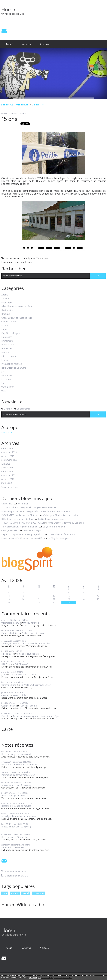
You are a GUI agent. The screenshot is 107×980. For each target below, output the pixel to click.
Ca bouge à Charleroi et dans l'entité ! (61, 515)
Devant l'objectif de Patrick (62, 534)
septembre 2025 (9, 460)
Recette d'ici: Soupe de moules (16, 806)
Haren (8, 9)
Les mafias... (7, 504)
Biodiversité (7, 310)
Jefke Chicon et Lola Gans (14, 368)
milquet (15, 893)
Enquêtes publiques (11, 333)
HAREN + (6, 664)
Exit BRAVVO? (21, 664)
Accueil (9, 44)
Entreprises (7, 337)
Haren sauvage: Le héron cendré (17, 754)
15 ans (9, 118)
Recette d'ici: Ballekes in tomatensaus (20, 764)
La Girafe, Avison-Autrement (52, 519)
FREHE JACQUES (9, 643)
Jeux (3, 372)
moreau (5, 695)
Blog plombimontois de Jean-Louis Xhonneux (48, 511)
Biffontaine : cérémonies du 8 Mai (18, 519)
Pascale (5, 716)
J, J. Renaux (7, 654)
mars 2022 (7, 483)
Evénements (7, 341)
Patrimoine (7, 376)
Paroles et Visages (33, 530)
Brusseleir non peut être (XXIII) (16, 827)
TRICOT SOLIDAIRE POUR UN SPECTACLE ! (23, 523)
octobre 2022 (8, 479)
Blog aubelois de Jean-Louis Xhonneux (39, 507)
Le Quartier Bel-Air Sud (54, 527)
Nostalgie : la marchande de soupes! (19, 816)
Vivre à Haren (43, 258)
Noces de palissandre (12, 511)
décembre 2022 (9, 472)
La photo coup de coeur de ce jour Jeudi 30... (23, 534)
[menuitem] (10, 44)
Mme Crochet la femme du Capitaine (66, 523)
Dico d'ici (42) (7, 105)
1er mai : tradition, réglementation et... (20, 527)
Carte (7, 729)
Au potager (7, 302)
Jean (3, 675)
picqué (26, 893)
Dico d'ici (6, 326)
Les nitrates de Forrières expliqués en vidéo (22, 538)
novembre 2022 (9, 475)
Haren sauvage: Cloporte (13, 795)
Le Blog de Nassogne (58, 538)
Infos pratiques (9, 356)
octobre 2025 (8, 456)
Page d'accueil (22, 105)
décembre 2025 (9, 449)
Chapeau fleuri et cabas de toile (17, 318)
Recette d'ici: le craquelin (13, 847)
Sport (4, 383)
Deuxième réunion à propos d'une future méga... (36, 716)
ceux (5, 893)
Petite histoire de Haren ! (34, 633)
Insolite (5, 360)
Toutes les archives (10, 487)
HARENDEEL (7, 349)
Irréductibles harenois (12, 364)
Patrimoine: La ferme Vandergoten (18, 775)
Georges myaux (9, 706)
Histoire (5, 352)
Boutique (6, 314)
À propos (44, 44)
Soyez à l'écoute (29, 706)
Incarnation (23, 504)
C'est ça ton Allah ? (10, 530)
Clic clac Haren (38, 105)
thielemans (38, 893)
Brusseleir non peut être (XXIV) (16, 785)
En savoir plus (35, 978)
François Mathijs (9, 633)
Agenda (5, 299)
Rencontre (6, 379)
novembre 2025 (9, 452)
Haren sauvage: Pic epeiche (15, 837)
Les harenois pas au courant (24, 675)
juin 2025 (6, 464)
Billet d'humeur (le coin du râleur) (17, 306)
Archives (27, 44)
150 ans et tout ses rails (28, 654)
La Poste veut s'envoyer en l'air (36, 685)
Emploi (5, 329)
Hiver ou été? (20, 695)
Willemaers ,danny (10, 623)
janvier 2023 (7, 468)
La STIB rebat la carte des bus (36, 643)
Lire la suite (7, 433)
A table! (5, 295)
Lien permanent (11, 258)
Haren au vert (8, 345)
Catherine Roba (9, 685)
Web (4, 391)
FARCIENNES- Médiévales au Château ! (20, 515)
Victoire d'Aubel (9, 507)
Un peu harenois (31, 623)
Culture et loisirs (9, 322)
